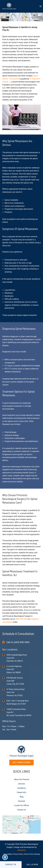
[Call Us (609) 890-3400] (16, 642)
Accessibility (8, 854)
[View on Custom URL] (21, 824)
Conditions (22, 788)
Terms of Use (28, 854)
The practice (14, 79)
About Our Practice (22, 779)
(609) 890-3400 (22, 619)
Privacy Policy (18, 854)
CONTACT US (11, 865)
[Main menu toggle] (40, 6)
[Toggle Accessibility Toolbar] (5, 857)
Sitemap (37, 854)
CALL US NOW (32, 865)
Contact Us (21, 810)
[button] (21, 763)
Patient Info (22, 792)
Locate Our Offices (22, 805)
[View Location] (4, 655)
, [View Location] (14, 669)
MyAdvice (21, 850)
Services (21, 784)
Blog (22, 797)
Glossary (22, 801)
